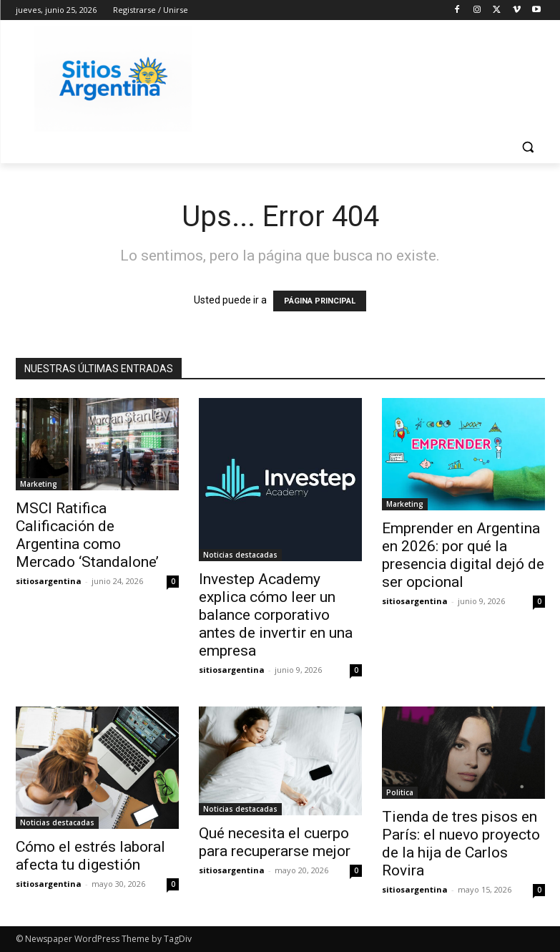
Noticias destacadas (240, 555)
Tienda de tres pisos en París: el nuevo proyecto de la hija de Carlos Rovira (461, 844)
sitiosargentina (49, 581)
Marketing (39, 484)
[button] (528, 147)
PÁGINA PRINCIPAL (320, 301)
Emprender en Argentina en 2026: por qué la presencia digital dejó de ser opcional (463, 555)
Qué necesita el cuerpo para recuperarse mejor (275, 842)
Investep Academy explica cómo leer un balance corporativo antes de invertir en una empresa (276, 615)
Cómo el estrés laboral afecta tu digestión (90, 856)
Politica (400, 792)
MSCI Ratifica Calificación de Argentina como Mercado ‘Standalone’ (87, 535)
